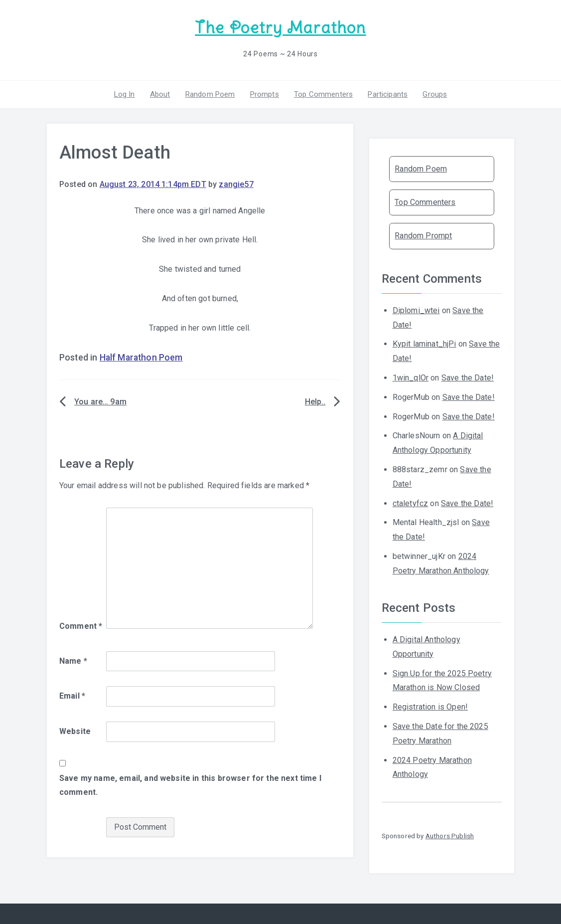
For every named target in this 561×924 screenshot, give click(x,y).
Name (73, 661)
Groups (435, 94)
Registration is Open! (430, 707)
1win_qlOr (411, 378)
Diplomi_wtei (416, 310)
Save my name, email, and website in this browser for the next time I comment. (190, 785)
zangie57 (236, 184)
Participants (388, 94)
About (160, 94)
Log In (125, 94)
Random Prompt (423, 236)
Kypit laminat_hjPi (424, 344)
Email (72, 696)
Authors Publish (450, 836)
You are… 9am (100, 402)
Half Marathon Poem (141, 358)
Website (75, 731)
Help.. (315, 402)
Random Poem (210, 94)
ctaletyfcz (411, 503)
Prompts (265, 94)
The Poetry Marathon (280, 28)
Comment (81, 626)
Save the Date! (468, 378)
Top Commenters (323, 94)
